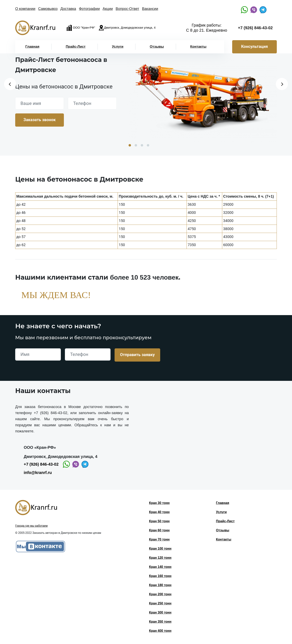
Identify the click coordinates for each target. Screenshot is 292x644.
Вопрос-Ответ (127, 9)
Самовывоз (48, 9)
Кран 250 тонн (160, 603)
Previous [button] (10, 84)
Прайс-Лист (76, 47)
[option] (202, 97)
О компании (25, 9)
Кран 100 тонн (160, 549)
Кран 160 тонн (160, 576)
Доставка (68, 9)
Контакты (198, 47)
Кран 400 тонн (160, 631)
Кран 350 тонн (160, 622)
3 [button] (142, 145)
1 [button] (130, 145)
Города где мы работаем (31, 526)
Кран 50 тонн (159, 521)
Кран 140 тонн (160, 567)
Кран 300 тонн (160, 612)
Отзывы (157, 47)
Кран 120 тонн (160, 558)
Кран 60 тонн (159, 530)
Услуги (118, 47)
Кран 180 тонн (160, 585)
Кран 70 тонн (159, 539)
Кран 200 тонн (160, 594)
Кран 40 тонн (159, 512)
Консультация (254, 46)
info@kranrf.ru (38, 473)
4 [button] (148, 145)
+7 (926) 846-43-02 (255, 28)
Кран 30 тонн (159, 503)
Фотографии (89, 9)
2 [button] (136, 145)
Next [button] (282, 84)
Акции (108, 9)
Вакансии (150, 9)
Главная (32, 47)
